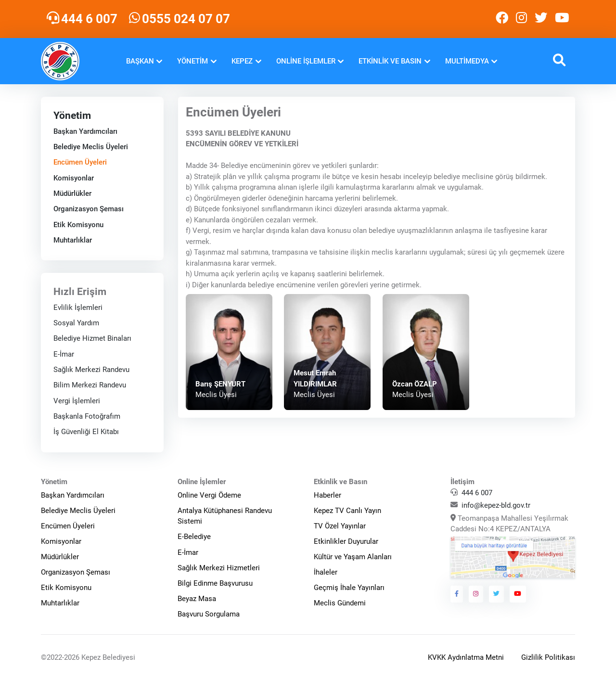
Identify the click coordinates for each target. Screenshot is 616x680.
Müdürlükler (72, 193)
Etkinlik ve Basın (390, 61)
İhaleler (326, 572)
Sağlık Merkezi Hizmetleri (219, 568)
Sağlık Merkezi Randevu (91, 370)
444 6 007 (477, 493)
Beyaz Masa (197, 599)
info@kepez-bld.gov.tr (496, 505)
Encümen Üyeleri (80, 162)
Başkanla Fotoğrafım (87, 416)
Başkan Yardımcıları (85, 131)
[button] (559, 61)
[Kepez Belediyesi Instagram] (521, 19)
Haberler (327, 495)
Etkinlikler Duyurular (346, 541)
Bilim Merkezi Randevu (90, 385)
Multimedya (467, 61)
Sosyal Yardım (76, 323)
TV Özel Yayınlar (340, 526)
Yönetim (192, 61)
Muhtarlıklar (73, 240)
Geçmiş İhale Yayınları (349, 588)
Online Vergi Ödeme (209, 495)
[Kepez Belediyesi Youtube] (563, 19)
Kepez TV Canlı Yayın (347, 511)
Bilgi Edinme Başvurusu (215, 583)
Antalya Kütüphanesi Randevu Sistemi (225, 516)
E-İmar (64, 354)
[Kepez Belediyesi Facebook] (502, 19)
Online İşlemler (306, 61)
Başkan (140, 61)
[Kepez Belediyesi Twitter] (541, 19)
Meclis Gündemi (340, 603)
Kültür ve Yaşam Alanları (353, 557)
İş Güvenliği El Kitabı (86, 432)
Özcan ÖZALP (415, 384)
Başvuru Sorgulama (209, 614)
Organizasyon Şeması (89, 209)
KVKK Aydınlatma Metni (466, 657)
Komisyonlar (74, 178)
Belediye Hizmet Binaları (92, 338)
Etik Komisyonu (78, 225)
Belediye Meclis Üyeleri (91, 147)
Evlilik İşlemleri (78, 307)
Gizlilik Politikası (548, 657)
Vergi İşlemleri (77, 400)
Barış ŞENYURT (220, 384)
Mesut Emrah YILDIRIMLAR (315, 378)
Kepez (242, 61)
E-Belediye (194, 537)
